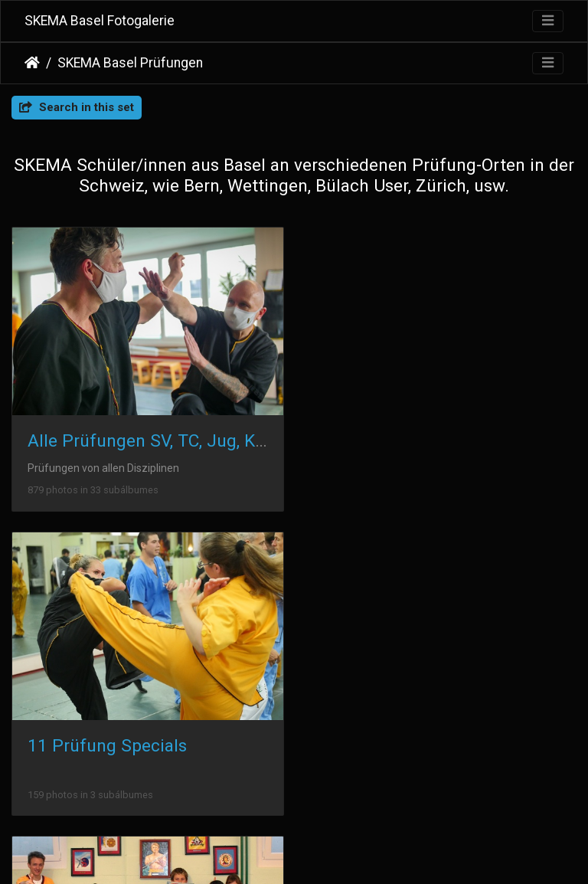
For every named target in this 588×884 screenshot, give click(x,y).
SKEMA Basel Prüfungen (130, 63)
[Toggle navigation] (548, 21)
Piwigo (327, 853)
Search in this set (77, 107)
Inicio (32, 63)
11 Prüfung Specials (401, 440)
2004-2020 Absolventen (121, 743)
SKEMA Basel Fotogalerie (100, 21)
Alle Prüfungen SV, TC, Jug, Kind (154, 440)
